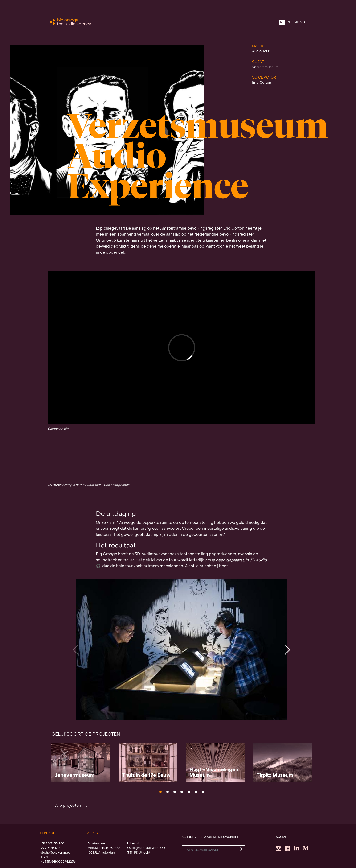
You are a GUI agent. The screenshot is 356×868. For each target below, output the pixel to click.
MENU (299, 22)
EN (288, 23)
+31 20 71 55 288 (52, 844)
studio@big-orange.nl (57, 853)
